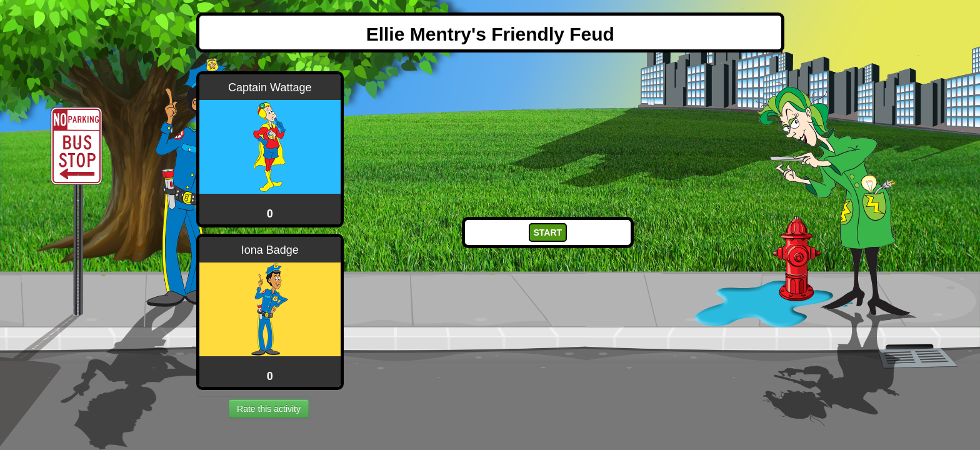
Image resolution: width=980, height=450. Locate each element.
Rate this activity (269, 409)
